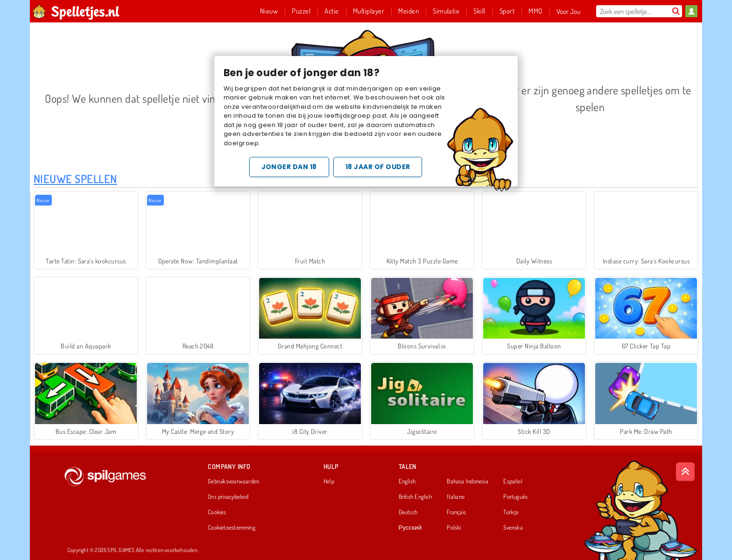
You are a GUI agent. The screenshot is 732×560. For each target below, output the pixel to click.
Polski (454, 528)
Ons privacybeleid (228, 497)
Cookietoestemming (232, 528)
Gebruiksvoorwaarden (233, 482)
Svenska (513, 528)
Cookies (217, 512)
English (407, 482)
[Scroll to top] (685, 472)
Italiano (456, 497)
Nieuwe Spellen (75, 179)
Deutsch (408, 512)
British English (415, 497)
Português (515, 497)
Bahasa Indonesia (468, 482)
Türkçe (511, 512)
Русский (410, 528)
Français (456, 512)
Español (513, 482)
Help (329, 482)
